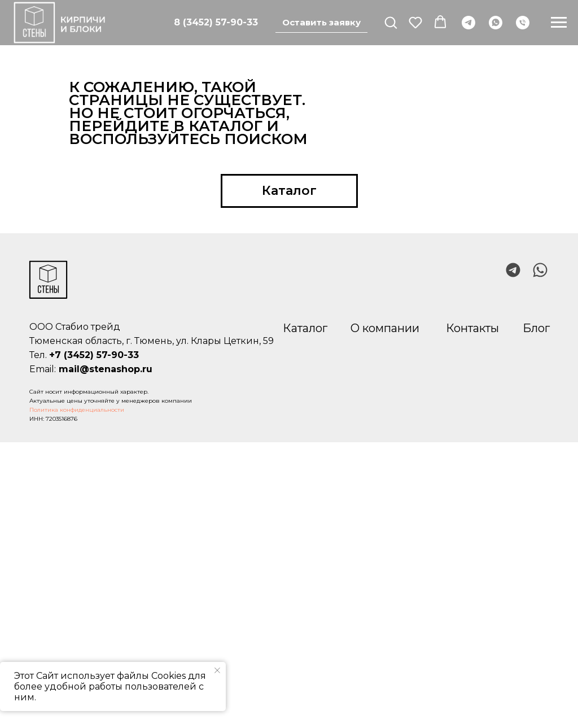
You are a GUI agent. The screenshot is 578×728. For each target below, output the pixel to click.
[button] (391, 22)
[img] (540, 270)
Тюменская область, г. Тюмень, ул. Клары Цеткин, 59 (152, 341)
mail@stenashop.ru (106, 369)
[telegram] (468, 23)
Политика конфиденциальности (77, 410)
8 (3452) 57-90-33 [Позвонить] (216, 22)
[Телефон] (523, 23)
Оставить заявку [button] (321, 22)
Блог (536, 328)
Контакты (472, 328)
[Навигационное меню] (559, 23)
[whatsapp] (496, 23)
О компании (385, 328)
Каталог (305, 328)
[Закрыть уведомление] (217, 670)
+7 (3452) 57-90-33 (94, 355)
